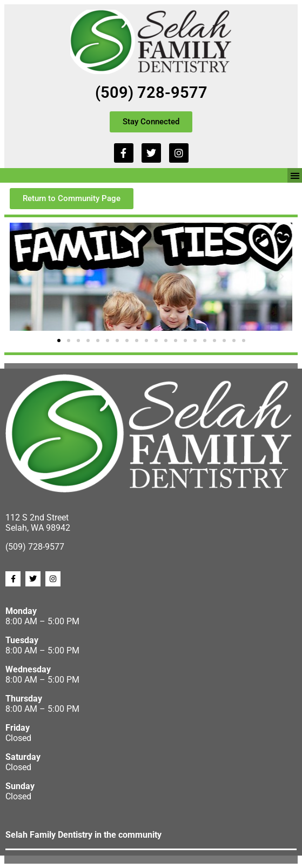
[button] (295, 175)
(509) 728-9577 (151, 92)
